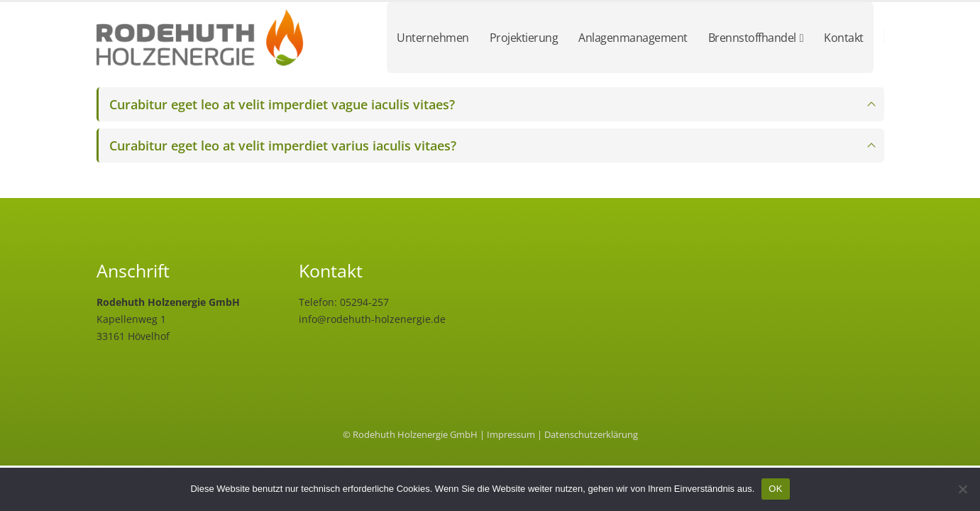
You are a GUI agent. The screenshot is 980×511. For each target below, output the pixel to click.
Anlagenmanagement (633, 38)
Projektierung (524, 38)
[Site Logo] (203, 38)
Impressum (511, 434)
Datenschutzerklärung (591, 434)
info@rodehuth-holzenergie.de (372, 319)
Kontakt (844, 38)
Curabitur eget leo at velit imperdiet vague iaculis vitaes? (282, 104)
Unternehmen (433, 38)
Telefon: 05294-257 (344, 302)
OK (775, 489)
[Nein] (962, 489)
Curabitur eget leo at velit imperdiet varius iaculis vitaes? (283, 145)
